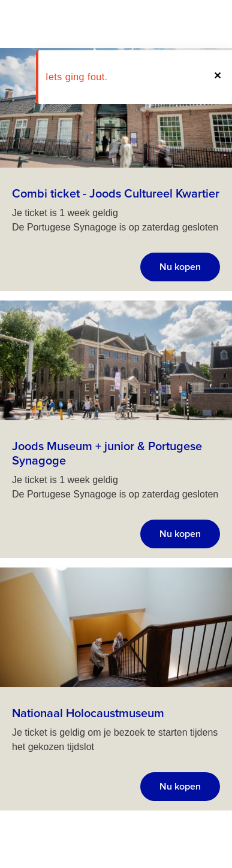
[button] (217, 77)
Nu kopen (180, 267)
